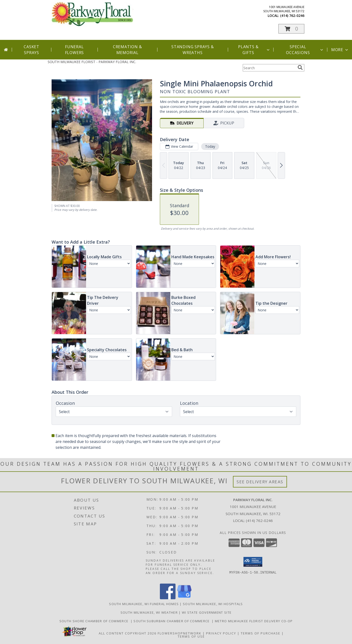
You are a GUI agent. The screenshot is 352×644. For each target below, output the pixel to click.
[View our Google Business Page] (184, 598)
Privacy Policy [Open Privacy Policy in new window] (221, 633)
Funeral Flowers (75, 50)
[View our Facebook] (168, 598)
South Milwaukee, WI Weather (149, 612)
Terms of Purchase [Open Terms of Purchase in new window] (261, 633)
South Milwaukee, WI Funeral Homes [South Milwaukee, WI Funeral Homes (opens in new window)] (144, 604)
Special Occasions (305, 50)
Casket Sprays (32, 50)
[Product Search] (269, 68)
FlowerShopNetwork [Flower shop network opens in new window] (180, 633)
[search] (300, 68)
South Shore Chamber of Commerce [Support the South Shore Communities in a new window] (95, 621)
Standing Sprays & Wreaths (193, 50)
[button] (291, 29)
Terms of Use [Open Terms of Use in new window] (191, 636)
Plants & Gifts (254, 50)
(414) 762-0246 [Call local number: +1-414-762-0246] (292, 16)
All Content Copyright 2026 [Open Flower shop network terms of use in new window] (128, 633)
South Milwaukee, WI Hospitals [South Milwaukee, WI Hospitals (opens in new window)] (213, 604)
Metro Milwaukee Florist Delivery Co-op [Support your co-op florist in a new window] (254, 621)
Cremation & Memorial (127, 50)
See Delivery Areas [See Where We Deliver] (260, 482)
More (340, 50)
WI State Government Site (207, 612)
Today (210, 146)
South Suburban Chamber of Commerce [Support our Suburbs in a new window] (173, 621)
